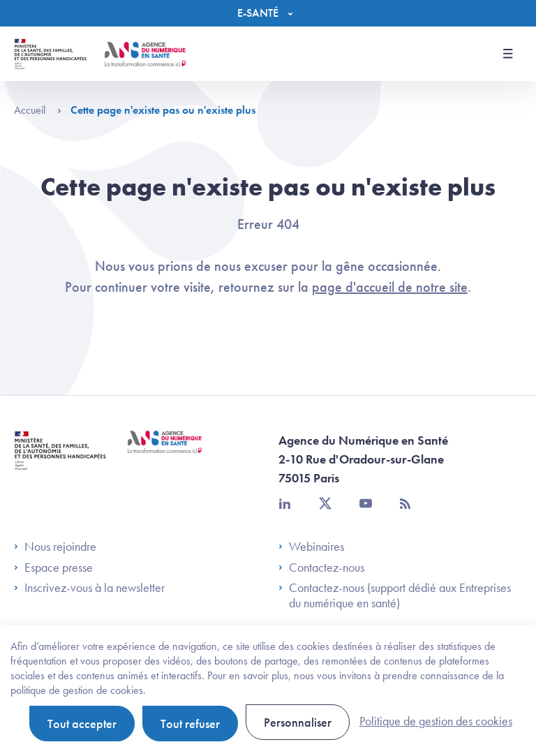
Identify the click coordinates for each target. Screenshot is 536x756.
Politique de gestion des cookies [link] (436, 721)
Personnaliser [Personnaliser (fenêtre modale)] (298, 722)
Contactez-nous (321, 568)
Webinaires (311, 547)
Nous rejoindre (55, 547)
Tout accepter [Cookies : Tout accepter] (82, 724)
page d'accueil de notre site (390, 287)
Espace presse (53, 568)
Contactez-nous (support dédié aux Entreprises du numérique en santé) (395, 595)
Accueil (38, 110)
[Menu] (268, 13)
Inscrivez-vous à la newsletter (89, 588)
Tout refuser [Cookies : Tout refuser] (190, 724)
